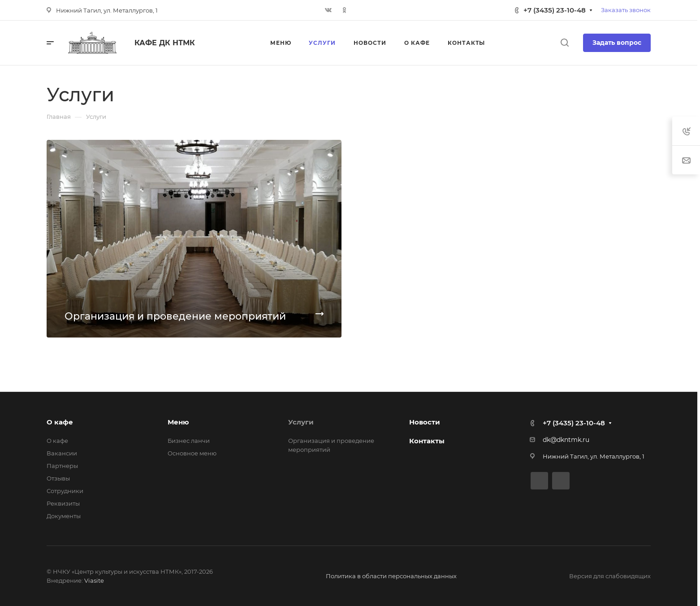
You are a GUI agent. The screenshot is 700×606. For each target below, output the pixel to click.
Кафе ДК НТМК (165, 43)
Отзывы (58, 478)
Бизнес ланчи (189, 441)
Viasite (94, 580)
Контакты (427, 441)
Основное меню (192, 453)
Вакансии (62, 453)
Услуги (301, 422)
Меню (178, 422)
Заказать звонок (626, 10)
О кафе (60, 422)
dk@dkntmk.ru (566, 440)
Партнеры (62, 466)
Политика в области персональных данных (391, 576)
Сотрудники (65, 491)
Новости (425, 422)
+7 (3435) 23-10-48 (555, 10)
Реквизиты (63, 503)
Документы (64, 516)
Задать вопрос (617, 43)
